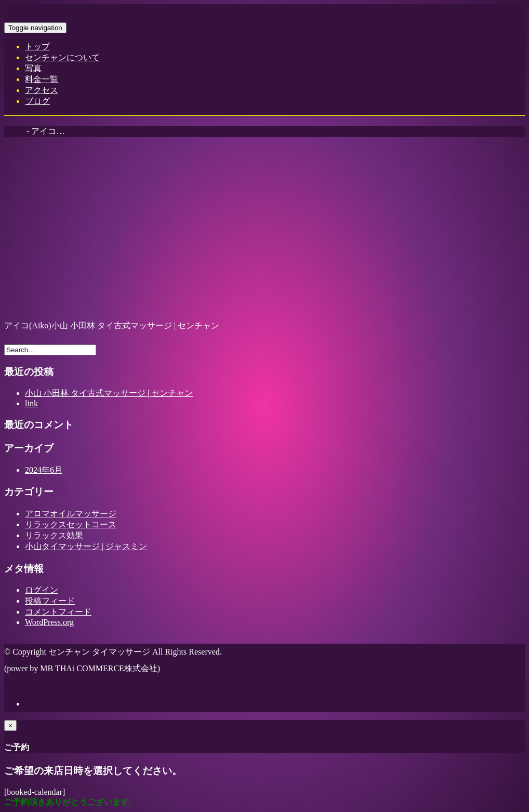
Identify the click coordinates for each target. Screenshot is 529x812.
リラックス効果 (54, 535)
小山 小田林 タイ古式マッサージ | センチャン (109, 393)
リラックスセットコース (71, 524)
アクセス (42, 90)
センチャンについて (62, 57)
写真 (33, 68)
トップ (37, 46)
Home (14, 131)
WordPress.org (49, 622)
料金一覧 (42, 79)
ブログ (37, 101)
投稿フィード (50, 601)
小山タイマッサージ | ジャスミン (86, 546)
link (31, 403)
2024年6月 (44, 470)
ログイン (42, 590)
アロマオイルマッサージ (71, 514)
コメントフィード (58, 612)
